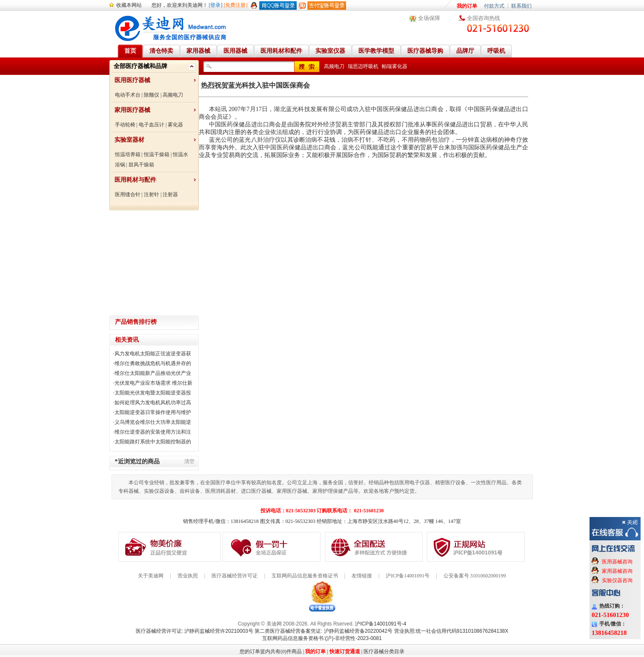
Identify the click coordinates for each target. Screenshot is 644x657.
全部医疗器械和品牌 (140, 66)
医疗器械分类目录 (384, 651)
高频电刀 (173, 95)
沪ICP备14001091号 (408, 576)
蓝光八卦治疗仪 (260, 140)
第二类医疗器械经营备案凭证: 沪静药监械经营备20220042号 (323, 631)
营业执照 (188, 576)
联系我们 (521, 6)
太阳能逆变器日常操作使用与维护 (153, 412)
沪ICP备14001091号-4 (381, 624)
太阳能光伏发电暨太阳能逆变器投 (153, 393)
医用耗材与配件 (135, 180)
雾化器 (175, 125)
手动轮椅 (125, 125)
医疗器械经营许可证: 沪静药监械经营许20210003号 (195, 631)
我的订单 (467, 6)
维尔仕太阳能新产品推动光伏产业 (153, 373)
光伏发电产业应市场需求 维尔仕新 (153, 383)
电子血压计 (152, 125)
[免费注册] (236, 5)
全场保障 (429, 18)
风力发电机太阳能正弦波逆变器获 (153, 354)
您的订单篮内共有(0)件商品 (271, 651)
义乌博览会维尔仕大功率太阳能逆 (153, 422)
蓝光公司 (221, 140)
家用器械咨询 (617, 571)
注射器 (170, 194)
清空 (189, 461)
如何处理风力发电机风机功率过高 (153, 403)
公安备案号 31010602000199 (475, 576)
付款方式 (494, 6)
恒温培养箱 (128, 154)
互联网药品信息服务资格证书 (305, 576)
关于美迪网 (151, 576)
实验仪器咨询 (617, 580)
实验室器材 (129, 140)
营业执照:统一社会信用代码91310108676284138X (451, 631)
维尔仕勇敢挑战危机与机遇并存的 (153, 363)
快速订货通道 (345, 651)
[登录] (216, 5)
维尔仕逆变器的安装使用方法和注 (153, 432)
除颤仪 (152, 95)
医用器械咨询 (617, 562)
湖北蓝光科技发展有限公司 (310, 109)
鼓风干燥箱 (141, 165)
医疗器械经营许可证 (235, 576)
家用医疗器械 (132, 110)
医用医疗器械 (132, 80)
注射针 (152, 194)
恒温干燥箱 (157, 154)
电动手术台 (128, 95)
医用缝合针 (128, 194)
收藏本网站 (129, 5)
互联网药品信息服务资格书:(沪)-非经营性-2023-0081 (322, 638)
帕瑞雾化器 (395, 66)
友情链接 (362, 576)
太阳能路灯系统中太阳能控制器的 (153, 442)
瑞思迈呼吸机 (363, 66)
